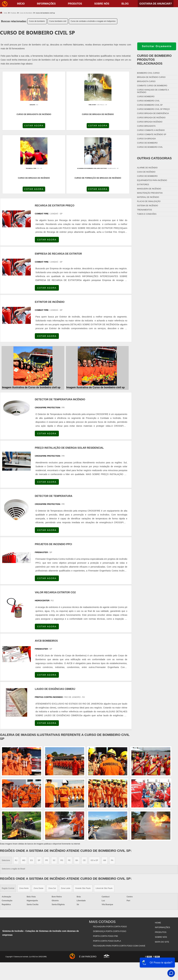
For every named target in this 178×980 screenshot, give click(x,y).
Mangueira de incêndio (149, 189)
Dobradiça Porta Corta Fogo (110, 869)
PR (47, 799)
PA (112, 799)
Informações (46, 4)
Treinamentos (145, 210)
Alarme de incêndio (147, 168)
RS (62, 799)
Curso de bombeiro (37, 21)
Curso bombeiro (146, 97)
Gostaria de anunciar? (156, 4)
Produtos (75, 4)
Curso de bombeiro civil (150, 147)
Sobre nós (102, 4)
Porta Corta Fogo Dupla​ (107, 876)
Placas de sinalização (149, 201)
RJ (16, 799)
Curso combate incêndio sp (152, 134)
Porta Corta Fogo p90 (106, 873)
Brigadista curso (146, 81)
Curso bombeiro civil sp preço (153, 109)
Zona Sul (52, 827)
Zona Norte (24, 827)
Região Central (8, 827)
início (21, 4)
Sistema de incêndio (148, 206)
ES (32, 799)
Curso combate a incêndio (151, 130)
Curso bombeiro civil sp (150, 105)
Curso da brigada (146, 139)
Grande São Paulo (83, 827)
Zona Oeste (38, 827)
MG (24, 799)
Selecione (6, 799)
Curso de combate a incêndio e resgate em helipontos (93, 21)
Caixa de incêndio (146, 172)
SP (39, 799)
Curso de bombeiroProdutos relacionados (154, 60)
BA (77, 799)
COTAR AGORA (17, 127)
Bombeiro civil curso (148, 73)
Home (158, 861)
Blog (125, 4)
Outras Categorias (154, 158)
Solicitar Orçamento (157, 46)
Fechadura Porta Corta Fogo (110, 865)
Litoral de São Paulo (104, 827)
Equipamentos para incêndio (152, 180)
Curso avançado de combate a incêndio (153, 91)
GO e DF (94, 799)
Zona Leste (66, 827)
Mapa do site (162, 876)
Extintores (143, 185)
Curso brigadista (146, 126)
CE (84, 799)
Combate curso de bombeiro (152, 86)
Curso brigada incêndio (150, 122)
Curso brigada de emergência (153, 113)
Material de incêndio (148, 197)
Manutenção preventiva (150, 193)
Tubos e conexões (147, 214)
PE (69, 799)
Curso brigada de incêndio (151, 118)
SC (54, 799)
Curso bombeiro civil (58, 21)
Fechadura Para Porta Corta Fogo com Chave (119, 880)
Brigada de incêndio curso (151, 77)
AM (105, 799)
